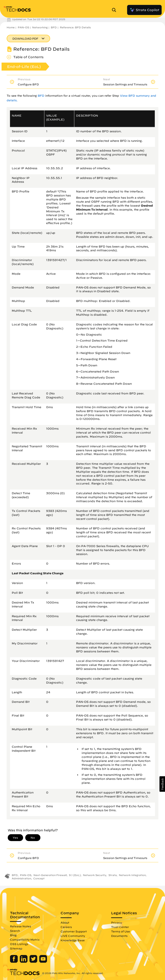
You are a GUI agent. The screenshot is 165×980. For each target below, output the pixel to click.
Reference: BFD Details (75, 27)
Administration (21, 878)
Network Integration (132, 875)
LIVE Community (73, 936)
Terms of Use (121, 931)
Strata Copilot (144, 10)
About (65, 922)
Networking (40, 27)
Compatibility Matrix (25, 940)
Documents (119, 936)
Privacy (117, 922)
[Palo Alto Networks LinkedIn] (24, 962)
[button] (162, 784)
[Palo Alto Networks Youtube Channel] (43, 962)
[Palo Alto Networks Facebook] (14, 962)
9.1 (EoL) (75, 875)
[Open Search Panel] (115, 10)
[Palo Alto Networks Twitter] (34, 962)
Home (11, 27)
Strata (113, 875)
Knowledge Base (73, 940)
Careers (66, 927)
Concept (39, 878)
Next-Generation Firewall (50, 875)
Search (15, 931)
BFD (54, 27)
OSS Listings (19, 944)
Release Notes (21, 926)
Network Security (95, 875)
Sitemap (16, 948)
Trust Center (120, 927)
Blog (13, 935)
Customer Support (74, 931)
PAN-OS (23, 27)
